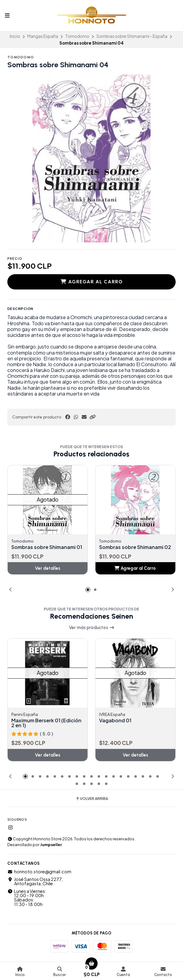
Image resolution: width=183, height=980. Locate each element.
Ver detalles (48, 568)
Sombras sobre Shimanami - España (132, 36)
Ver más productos (92, 628)
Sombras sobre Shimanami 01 (47, 547)
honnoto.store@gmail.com (39, 871)
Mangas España (43, 36)
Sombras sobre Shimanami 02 (135, 547)
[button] (92, 417)
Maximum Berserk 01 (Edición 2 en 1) (46, 723)
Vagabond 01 (115, 720)
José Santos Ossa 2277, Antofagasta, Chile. (35, 881)
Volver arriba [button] (92, 799)
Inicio (15, 36)
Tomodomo (77, 36)
